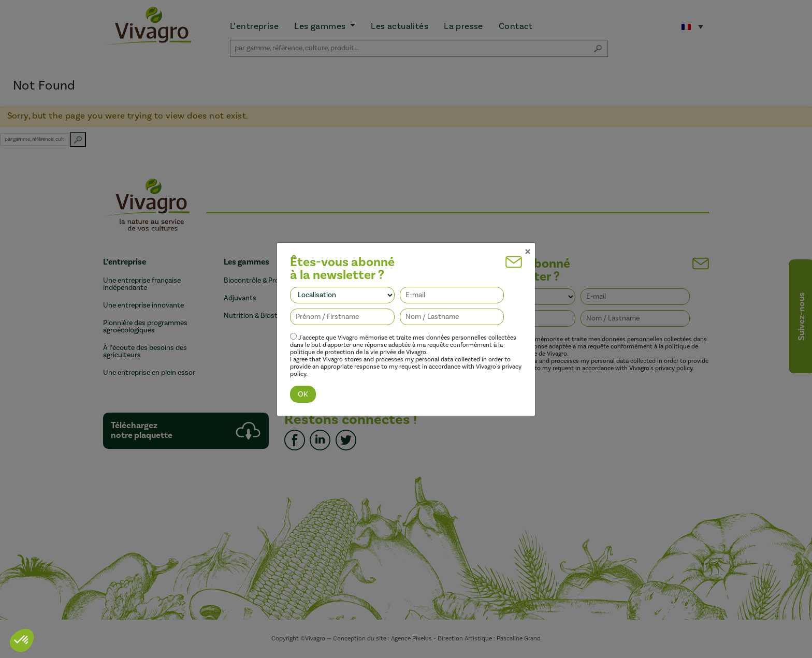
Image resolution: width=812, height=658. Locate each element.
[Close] (528, 241)
